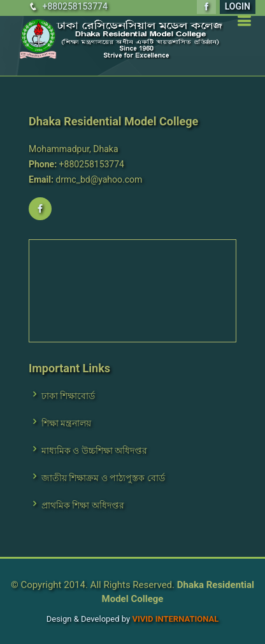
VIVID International (175, 619)
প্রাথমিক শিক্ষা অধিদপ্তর (83, 505)
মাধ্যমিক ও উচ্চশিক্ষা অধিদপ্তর (94, 451)
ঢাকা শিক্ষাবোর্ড (68, 396)
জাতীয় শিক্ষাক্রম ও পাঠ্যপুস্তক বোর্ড (103, 478)
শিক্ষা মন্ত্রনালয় (66, 423)
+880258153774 (75, 6)
